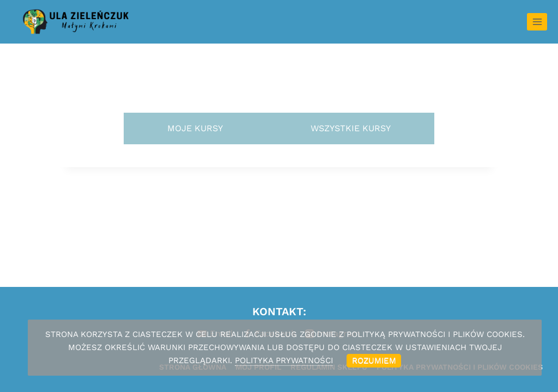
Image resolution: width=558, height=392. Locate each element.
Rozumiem (374, 360)
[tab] (195, 128)
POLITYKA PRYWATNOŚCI (284, 360)
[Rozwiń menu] (537, 22)
